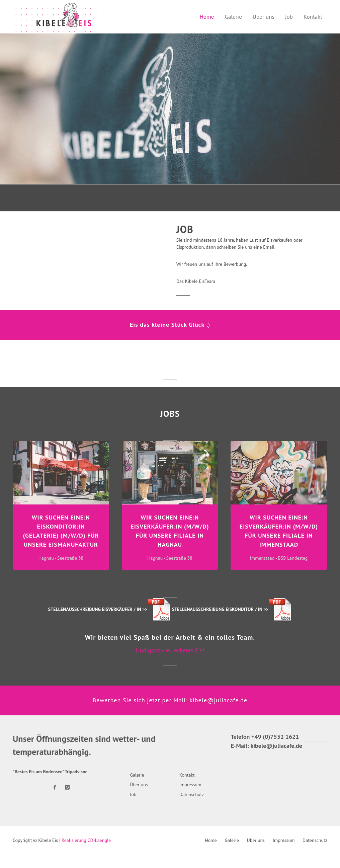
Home (211, 840)
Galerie (232, 840)
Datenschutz (315, 840)
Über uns (256, 840)
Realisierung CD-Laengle (86, 840)
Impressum (284, 840)
